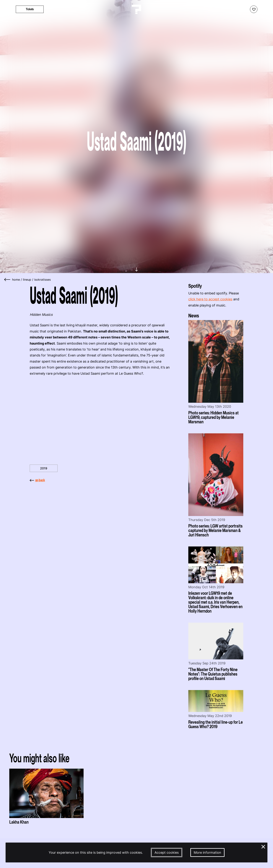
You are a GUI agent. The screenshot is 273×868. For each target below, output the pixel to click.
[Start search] (264, 9)
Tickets (30, 9)
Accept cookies (167, 852)
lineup (27, 280)
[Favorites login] (254, 9)
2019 (44, 468)
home (16, 280)
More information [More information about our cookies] (207, 852)
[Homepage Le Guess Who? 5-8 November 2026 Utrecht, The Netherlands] (136, 9)
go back (37, 480)
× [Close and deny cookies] (263, 846)
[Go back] (7, 280)
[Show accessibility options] (243, 9)
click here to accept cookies (210, 299)
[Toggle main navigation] (7, 9)
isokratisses (42, 280)
